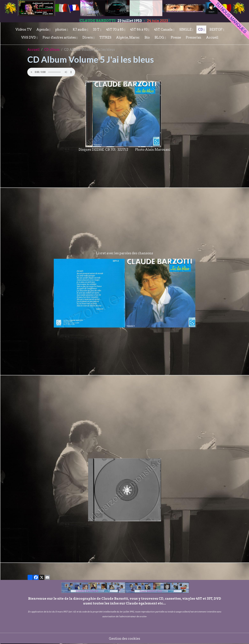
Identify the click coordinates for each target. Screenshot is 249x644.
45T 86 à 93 (139, 29)
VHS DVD (29, 37)
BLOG (160, 37)
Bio (147, 37)
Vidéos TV (24, 29)
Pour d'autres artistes (60, 37)
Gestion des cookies (125, 638)
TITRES (105, 37)
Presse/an (194, 37)
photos (61, 29)
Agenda (43, 29)
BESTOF (216, 29)
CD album (52, 50)
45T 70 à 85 (115, 29)
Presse (176, 37)
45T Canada (164, 29)
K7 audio (80, 29)
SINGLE (186, 29)
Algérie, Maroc (128, 37)
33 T (96, 29)
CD (201, 29)
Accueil (212, 37)
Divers (88, 37)
